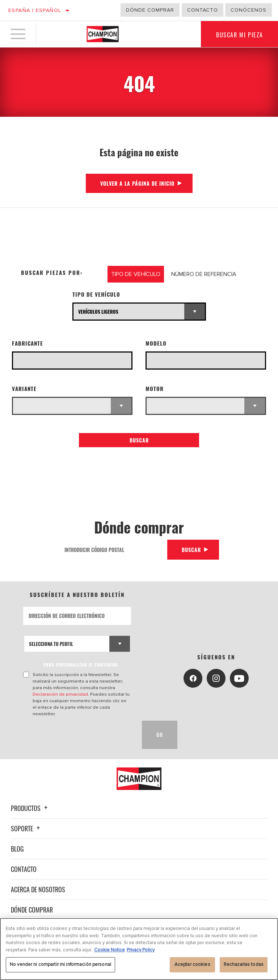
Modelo (156, 343)
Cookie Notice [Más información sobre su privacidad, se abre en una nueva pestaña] (109, 950)
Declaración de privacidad (60, 694)
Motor (155, 389)
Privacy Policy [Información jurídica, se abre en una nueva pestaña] (141, 950)
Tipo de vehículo (96, 294)
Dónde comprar (150, 10)
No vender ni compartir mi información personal (60, 964)
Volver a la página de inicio (137, 183)
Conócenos (248, 10)
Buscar (139, 440)
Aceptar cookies (192, 964)
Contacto (203, 10)
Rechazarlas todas (244, 964)
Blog (17, 849)
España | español (35, 10)
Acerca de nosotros (38, 889)
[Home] (103, 34)
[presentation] (78, 735)
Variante (24, 389)
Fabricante (28, 343)
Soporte (26, 828)
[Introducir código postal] (113, 550)
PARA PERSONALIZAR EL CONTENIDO (81, 665)
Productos (30, 808)
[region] (139, 949)
